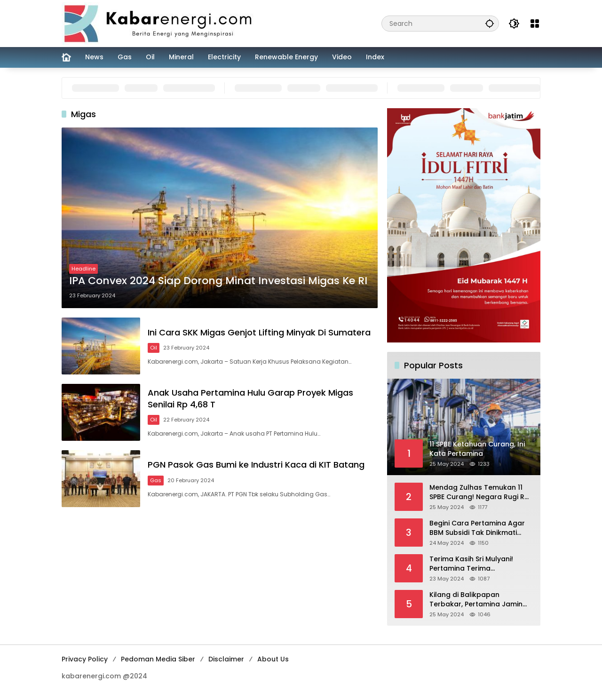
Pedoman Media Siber (158, 659)
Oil (154, 348)
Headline (83, 269)
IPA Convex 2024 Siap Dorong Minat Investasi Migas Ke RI (218, 281)
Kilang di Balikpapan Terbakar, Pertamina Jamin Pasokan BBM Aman (476, 600)
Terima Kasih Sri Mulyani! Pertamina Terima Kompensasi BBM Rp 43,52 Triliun (474, 564)
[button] (490, 23)
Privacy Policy (85, 659)
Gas (156, 481)
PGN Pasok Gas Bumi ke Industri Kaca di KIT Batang (257, 465)
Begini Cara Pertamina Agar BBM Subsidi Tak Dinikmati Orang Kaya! (477, 528)
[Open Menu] (535, 24)
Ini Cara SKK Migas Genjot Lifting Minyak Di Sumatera (260, 332)
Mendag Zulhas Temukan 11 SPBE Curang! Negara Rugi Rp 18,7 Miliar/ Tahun (479, 492)
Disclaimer (226, 659)
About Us (273, 659)
